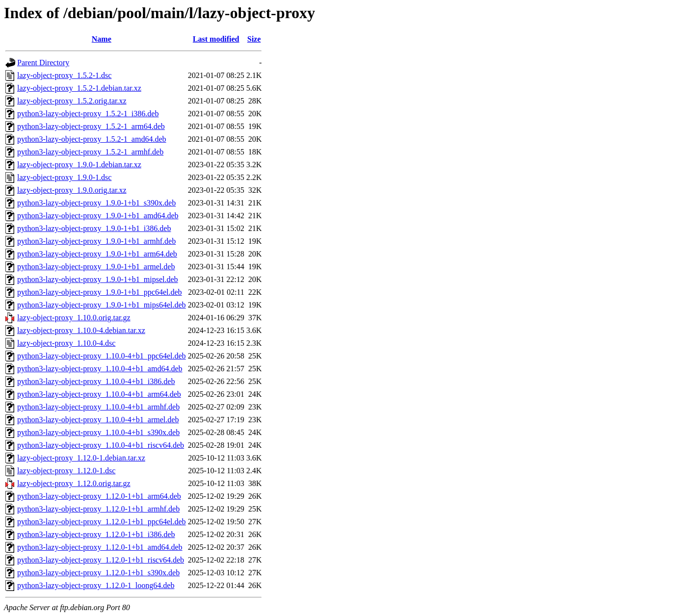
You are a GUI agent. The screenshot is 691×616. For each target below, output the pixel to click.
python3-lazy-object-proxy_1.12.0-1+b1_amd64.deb (100, 547)
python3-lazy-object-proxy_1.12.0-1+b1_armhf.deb (98, 509)
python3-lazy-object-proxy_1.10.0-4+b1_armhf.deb (98, 407)
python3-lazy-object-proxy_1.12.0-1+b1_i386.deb (96, 534)
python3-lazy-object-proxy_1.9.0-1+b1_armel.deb (96, 267)
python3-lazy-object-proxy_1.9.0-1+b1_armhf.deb (96, 241)
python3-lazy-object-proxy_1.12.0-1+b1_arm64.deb (99, 496)
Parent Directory (43, 63)
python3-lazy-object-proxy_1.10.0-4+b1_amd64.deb (100, 369)
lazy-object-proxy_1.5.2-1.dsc (64, 75)
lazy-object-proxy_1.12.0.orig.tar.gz (74, 483)
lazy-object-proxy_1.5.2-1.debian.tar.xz (79, 88)
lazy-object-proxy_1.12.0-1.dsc (66, 471)
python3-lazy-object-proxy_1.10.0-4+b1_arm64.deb (99, 394)
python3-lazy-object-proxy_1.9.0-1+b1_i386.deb (94, 228)
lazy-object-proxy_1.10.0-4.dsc (66, 343)
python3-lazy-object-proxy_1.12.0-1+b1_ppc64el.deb (102, 522)
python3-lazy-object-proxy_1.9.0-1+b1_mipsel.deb (98, 279)
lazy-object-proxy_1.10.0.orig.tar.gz (74, 318)
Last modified (216, 39)
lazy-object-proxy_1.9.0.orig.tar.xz (72, 190)
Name (102, 39)
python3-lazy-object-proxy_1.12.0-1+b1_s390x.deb (98, 573)
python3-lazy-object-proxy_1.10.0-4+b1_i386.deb (96, 381)
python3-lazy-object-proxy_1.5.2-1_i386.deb (88, 114)
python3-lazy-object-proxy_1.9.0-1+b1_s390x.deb (96, 203)
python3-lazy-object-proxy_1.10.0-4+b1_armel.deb (98, 420)
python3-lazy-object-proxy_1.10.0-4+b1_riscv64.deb (101, 445)
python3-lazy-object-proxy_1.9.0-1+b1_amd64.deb (98, 216)
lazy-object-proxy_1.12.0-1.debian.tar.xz (81, 458)
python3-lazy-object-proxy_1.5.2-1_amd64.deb (92, 139)
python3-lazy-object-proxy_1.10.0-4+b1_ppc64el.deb (102, 356)
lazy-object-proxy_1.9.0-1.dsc (64, 177)
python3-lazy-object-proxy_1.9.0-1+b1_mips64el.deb (102, 305)
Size (254, 39)
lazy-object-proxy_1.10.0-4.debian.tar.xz (81, 330)
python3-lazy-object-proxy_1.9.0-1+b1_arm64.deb (97, 254)
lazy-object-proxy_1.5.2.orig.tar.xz (72, 101)
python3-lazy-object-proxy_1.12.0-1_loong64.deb (96, 585)
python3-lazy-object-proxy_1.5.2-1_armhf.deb (90, 152)
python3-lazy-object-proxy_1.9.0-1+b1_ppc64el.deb (100, 292)
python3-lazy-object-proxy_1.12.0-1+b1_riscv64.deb (101, 560)
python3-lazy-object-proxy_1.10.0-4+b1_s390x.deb (98, 432)
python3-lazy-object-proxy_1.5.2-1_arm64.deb (91, 126)
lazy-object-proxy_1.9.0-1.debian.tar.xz (79, 165)
